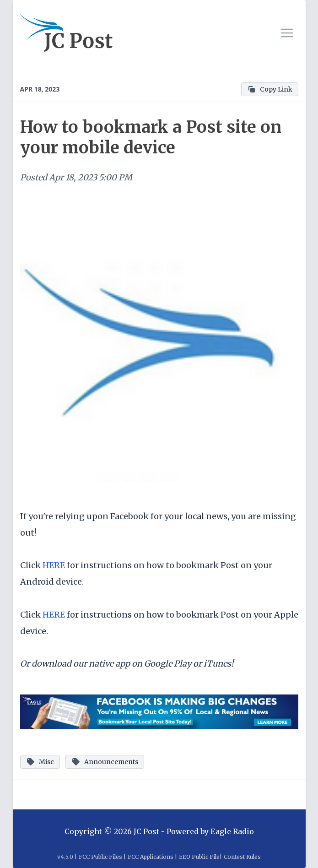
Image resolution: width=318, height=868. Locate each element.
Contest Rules (242, 857)
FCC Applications (151, 857)
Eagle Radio (232, 831)
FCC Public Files (100, 857)
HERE (54, 565)
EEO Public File (199, 857)
